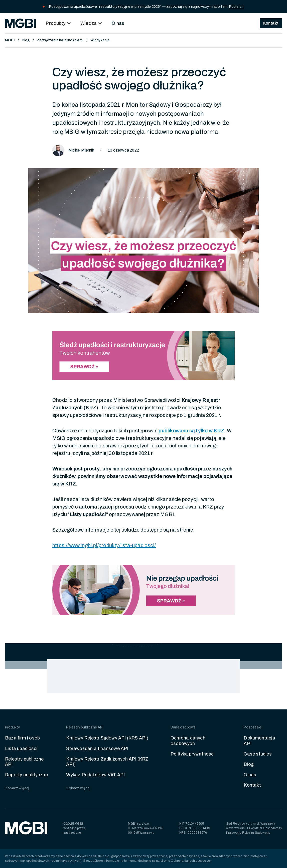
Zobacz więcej (17, 788)
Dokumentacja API (259, 741)
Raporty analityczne (26, 775)
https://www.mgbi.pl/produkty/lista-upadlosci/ (104, 545)
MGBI (10, 40)
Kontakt (252, 785)
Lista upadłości (21, 749)
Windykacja (100, 40)
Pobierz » (237, 7)
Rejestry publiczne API (24, 762)
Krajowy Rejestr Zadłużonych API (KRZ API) (107, 762)
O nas (118, 23)
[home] (20, 23)
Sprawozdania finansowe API (97, 749)
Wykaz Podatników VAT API (95, 775)
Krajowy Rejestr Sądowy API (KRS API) (107, 738)
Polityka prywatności (193, 754)
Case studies (258, 754)
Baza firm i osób (22, 738)
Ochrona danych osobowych (188, 741)
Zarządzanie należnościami (60, 40)
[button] (59, 23)
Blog (26, 40)
